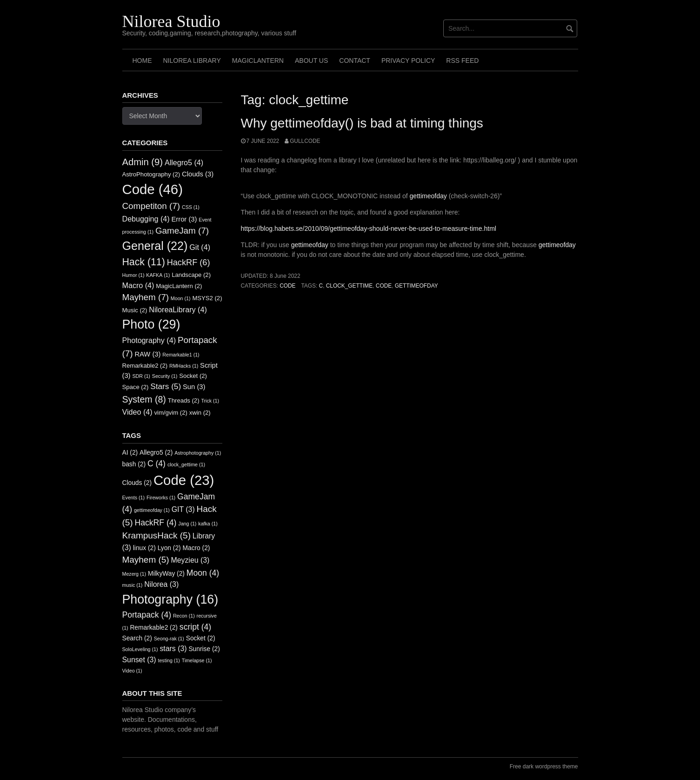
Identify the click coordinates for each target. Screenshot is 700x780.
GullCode (305, 141)
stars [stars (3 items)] (173, 649)
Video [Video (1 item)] (132, 671)
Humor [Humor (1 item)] (133, 275)
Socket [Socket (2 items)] (193, 376)
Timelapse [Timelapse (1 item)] (197, 660)
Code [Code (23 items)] (184, 480)
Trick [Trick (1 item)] (210, 401)
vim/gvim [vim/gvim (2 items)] (170, 413)
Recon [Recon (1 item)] (184, 616)
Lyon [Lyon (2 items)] (169, 548)
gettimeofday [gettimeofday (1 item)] (152, 510)
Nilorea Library (192, 61)
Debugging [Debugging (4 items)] (146, 219)
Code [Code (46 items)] (153, 189)
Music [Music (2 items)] (135, 310)
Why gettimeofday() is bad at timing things (362, 123)
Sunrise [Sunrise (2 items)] (204, 649)
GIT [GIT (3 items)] (183, 509)
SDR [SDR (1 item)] (141, 376)
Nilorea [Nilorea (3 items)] (161, 584)
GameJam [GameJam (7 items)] (182, 231)
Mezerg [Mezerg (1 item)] (134, 574)
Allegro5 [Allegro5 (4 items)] (184, 162)
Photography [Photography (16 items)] (170, 599)
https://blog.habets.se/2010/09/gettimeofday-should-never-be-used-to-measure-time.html (369, 229)
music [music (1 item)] (133, 585)
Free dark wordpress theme (544, 767)
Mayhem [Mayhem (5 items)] (146, 560)
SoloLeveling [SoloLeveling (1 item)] (140, 649)
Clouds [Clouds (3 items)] (198, 174)
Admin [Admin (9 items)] (143, 162)
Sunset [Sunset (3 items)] (139, 660)
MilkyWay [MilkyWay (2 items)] (166, 574)
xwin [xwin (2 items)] (200, 413)
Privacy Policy (408, 61)
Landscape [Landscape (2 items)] (191, 275)
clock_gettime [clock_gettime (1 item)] (186, 464)
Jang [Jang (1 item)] (187, 524)
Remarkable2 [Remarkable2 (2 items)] (145, 366)
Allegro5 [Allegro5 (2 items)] (156, 453)
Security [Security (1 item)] (165, 376)
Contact (355, 61)
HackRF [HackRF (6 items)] (189, 262)
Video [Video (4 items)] (137, 412)
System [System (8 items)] (144, 399)
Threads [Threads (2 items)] (184, 400)
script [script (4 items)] (195, 627)
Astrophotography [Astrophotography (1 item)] (198, 453)
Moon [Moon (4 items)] (203, 573)
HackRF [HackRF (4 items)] (156, 523)
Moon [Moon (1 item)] (181, 298)
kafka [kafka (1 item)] (208, 524)
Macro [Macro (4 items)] (138, 285)
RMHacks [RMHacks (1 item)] (184, 366)
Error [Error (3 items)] (184, 219)
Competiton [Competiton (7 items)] (151, 206)
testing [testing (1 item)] (169, 660)
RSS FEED (462, 61)
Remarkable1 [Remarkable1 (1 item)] (181, 355)
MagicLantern (258, 61)
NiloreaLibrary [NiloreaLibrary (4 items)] (178, 309)
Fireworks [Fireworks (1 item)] (161, 498)
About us (311, 61)
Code (287, 286)
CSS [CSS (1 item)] (191, 207)
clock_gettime (349, 286)
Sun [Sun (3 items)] (194, 387)
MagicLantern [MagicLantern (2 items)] (179, 286)
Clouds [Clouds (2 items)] (137, 483)
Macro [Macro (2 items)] (197, 548)
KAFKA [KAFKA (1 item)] (158, 275)
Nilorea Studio (171, 21)
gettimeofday (428, 196)
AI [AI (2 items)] (130, 453)
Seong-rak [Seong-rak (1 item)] (169, 639)
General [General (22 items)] (155, 246)
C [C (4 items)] (157, 464)
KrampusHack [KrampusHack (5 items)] (157, 535)
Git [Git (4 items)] (200, 247)
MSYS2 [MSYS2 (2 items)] (207, 298)
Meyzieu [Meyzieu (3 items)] (190, 560)
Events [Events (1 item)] (134, 498)
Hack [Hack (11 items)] (144, 262)
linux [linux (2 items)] (144, 548)
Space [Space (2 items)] (136, 387)
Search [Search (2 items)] (137, 638)
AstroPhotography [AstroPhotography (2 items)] (151, 174)
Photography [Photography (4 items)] (149, 340)
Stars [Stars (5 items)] (166, 386)
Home (142, 61)
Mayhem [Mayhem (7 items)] (146, 297)
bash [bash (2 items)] (134, 464)
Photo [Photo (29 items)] (151, 324)
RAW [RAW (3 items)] (147, 354)
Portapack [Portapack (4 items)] (147, 615)
